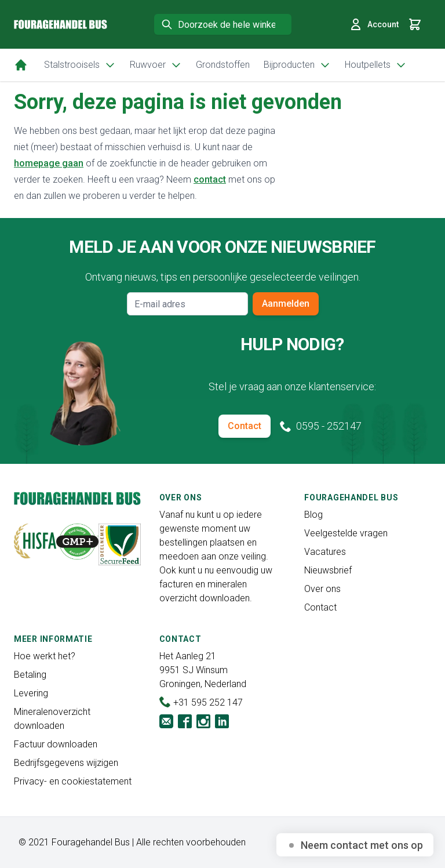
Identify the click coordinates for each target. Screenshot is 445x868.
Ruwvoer (156, 65)
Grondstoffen (223, 65)
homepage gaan (49, 163)
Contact (245, 426)
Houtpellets (376, 65)
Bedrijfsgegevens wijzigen (66, 763)
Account (374, 24)
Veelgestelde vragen (346, 533)
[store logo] (61, 25)
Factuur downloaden (56, 744)
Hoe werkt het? (45, 656)
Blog (313, 515)
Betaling (30, 675)
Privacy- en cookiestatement (73, 781)
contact (210, 179)
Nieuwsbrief (328, 570)
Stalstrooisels (80, 65)
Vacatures (325, 552)
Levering (31, 693)
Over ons (322, 589)
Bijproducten (297, 65)
